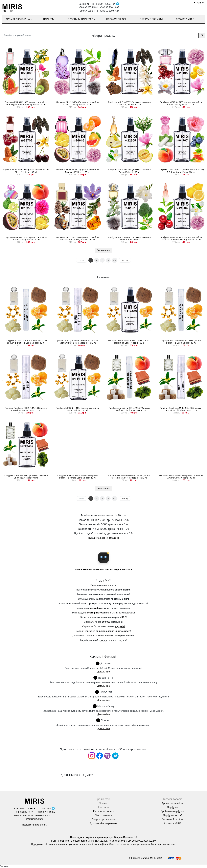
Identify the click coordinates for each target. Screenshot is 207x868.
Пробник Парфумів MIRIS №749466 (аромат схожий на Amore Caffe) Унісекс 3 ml (129, 477)
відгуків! (120, 626)
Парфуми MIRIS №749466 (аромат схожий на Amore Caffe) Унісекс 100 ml (181, 477)
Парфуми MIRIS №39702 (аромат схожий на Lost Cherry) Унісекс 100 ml (26, 171)
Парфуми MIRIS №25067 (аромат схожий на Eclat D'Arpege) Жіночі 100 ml (78, 103)
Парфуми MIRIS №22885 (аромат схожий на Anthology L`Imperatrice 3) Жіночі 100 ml (26, 103)
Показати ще (104, 250)
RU (4, 11)
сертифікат (96, 608)
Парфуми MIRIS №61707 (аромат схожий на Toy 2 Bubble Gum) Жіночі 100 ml (181, 171)
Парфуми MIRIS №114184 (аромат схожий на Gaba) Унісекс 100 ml (78, 409)
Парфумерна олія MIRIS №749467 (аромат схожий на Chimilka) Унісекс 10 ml (129, 409)
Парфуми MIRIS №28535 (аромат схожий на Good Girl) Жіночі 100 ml (129, 103)
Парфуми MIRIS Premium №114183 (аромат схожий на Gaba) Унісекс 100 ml (129, 342)
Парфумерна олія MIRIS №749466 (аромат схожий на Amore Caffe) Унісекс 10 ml (78, 477)
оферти (83, 844)
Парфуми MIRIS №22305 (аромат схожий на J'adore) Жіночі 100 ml (129, 171)
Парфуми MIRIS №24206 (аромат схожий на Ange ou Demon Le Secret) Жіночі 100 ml (181, 238)
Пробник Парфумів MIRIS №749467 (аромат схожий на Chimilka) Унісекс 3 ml (181, 409)
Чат (115, 4)
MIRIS (123, 617)
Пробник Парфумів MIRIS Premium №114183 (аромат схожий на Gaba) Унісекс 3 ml (78, 342)
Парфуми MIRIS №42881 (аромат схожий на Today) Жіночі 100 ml (129, 238)
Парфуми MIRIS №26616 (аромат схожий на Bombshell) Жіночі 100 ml (78, 171)
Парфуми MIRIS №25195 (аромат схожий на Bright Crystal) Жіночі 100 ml (181, 103)
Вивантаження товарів (104, 538)
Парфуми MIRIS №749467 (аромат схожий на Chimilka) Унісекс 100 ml (26, 477)
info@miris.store (34, 819)
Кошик (200, 3)
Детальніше (103, 672)
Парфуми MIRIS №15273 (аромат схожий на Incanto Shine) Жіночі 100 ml (26, 238)
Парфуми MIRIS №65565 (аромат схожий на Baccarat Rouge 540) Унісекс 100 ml (78, 238)
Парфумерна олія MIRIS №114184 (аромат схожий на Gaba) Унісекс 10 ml (181, 342)
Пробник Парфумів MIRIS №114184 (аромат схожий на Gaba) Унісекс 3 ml (26, 409)
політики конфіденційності (102, 844)
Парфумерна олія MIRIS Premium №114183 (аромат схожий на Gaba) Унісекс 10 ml (26, 342)
